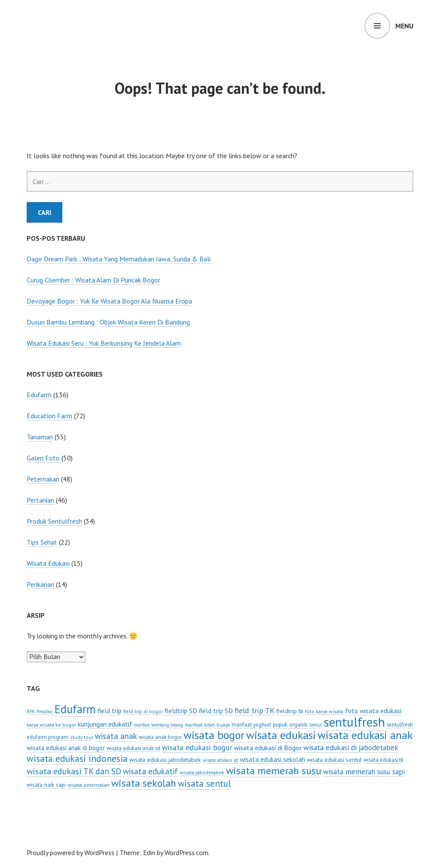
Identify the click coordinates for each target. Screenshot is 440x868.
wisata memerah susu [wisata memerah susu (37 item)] (274, 770)
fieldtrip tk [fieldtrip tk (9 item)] (290, 711)
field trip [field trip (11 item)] (110, 711)
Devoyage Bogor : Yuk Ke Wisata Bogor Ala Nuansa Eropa (109, 301)
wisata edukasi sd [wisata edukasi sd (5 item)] (220, 760)
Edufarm (39, 395)
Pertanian (40, 500)
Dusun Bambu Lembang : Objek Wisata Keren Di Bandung (108, 322)
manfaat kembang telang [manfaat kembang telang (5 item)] (159, 725)
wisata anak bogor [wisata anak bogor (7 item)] (160, 737)
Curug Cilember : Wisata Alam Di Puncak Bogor (93, 280)
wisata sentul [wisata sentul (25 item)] (204, 784)
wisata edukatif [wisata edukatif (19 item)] (150, 771)
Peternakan (43, 479)
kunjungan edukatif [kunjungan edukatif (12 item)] (105, 724)
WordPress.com (186, 853)
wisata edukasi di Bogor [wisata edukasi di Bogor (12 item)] (268, 748)
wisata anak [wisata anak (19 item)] (116, 736)
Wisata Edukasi (48, 563)
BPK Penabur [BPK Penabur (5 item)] (40, 712)
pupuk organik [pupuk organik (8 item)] (290, 724)
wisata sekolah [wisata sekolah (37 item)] (144, 783)
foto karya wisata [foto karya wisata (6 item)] (324, 711)
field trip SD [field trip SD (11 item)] (216, 711)
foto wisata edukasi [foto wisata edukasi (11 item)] (373, 711)
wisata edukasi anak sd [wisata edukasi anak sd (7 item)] (133, 748)
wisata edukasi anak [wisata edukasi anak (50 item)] (365, 735)
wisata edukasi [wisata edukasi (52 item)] (281, 735)
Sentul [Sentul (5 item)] (315, 725)
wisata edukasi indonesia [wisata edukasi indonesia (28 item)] (77, 758)
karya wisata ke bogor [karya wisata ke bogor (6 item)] (51, 725)
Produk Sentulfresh (54, 521)
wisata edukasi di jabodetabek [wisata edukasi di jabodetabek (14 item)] (351, 748)
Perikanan (40, 584)
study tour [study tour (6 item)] (82, 737)
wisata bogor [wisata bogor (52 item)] (214, 735)
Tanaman (40, 437)
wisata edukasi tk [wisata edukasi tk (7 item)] (383, 760)
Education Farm (49, 416)
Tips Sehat (42, 542)
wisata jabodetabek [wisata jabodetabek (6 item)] (202, 772)
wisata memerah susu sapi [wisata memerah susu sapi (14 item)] (364, 772)
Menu (404, 26)
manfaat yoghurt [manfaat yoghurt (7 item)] (251, 724)
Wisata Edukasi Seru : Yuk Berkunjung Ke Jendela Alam (104, 343)
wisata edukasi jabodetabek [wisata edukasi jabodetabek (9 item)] (165, 760)
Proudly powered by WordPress (70, 853)
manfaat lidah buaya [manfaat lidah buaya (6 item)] (207, 725)
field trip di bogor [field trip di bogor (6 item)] (143, 711)
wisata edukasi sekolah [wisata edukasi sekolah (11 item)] (272, 759)
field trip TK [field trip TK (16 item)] (255, 710)
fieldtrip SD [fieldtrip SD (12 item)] (181, 711)
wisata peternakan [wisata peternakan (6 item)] (89, 785)
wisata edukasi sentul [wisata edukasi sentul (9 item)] (334, 760)
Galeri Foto (43, 458)
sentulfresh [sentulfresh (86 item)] (354, 722)
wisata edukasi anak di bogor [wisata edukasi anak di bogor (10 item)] (66, 748)
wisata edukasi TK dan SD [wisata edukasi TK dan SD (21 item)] (74, 771)
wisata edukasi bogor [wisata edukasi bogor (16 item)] (197, 747)
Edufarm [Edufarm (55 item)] (75, 709)
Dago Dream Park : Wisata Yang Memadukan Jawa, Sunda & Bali (119, 259)
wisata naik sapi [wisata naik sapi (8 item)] (46, 785)
